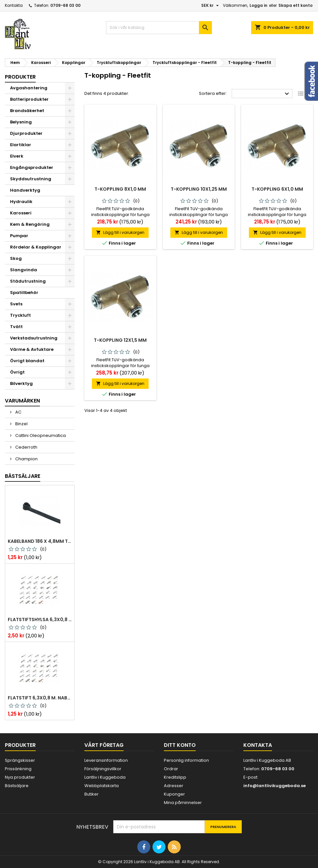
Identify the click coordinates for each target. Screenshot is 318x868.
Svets (16, 304)
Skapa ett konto (295, 5)
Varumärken (22, 401)
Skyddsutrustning (31, 179)
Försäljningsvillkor (103, 769)
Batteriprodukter (29, 99)
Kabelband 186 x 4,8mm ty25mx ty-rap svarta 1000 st (40, 541)
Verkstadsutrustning (34, 338)
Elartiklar (21, 145)
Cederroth (26, 447)
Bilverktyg (21, 383)
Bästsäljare (23, 476)
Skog (16, 258)
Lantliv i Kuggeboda (105, 777)
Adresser (174, 786)
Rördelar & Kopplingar (36, 247)
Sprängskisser (20, 760)
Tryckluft (20, 315)
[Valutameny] (211, 6)
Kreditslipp (175, 777)
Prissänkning (18, 769)
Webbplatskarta (102, 786)
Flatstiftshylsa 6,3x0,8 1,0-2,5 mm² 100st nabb (40, 619)
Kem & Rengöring (30, 224)
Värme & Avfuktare (32, 349)
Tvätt (16, 327)
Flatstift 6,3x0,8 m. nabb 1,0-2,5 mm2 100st (40, 698)
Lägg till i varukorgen (120, 232)
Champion (26, 459)
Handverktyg (25, 190)
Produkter (20, 77)
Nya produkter (20, 777)
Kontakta (14, 5)
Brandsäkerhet (27, 111)
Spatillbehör (24, 293)
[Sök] (159, 28)
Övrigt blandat (27, 361)
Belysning (21, 122)
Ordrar (171, 769)
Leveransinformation (106, 760)
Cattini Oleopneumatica (40, 435)
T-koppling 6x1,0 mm (277, 189)
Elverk (17, 156)
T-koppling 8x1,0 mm (120, 189)
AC (18, 412)
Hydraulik (21, 202)
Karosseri (21, 213)
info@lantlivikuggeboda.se (275, 786)
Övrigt (17, 372)
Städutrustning (28, 281)
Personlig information (186, 760)
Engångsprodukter (32, 167)
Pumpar (19, 236)
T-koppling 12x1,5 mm (120, 340)
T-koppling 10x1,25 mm (199, 189)
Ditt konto (180, 745)
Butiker (92, 794)
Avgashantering (29, 88)
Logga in (258, 5)
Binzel (21, 424)
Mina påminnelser (183, 803)
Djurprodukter (26, 133)
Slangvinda (24, 270)
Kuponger (174, 794)
